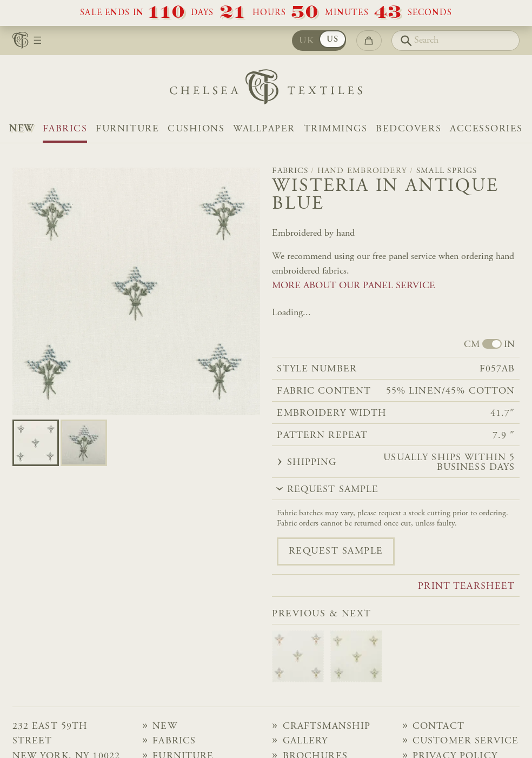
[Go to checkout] (369, 41)
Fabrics (65, 129)
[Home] (266, 89)
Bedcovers (408, 129)
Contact (438, 727)
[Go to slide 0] (36, 443)
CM (472, 345)
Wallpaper (264, 129)
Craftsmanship (327, 727)
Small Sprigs (447, 171)
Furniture (127, 129)
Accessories (486, 129)
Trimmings (336, 129)
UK (307, 41)
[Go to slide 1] (84, 443)
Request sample (336, 551)
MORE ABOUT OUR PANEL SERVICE (354, 286)
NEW (22, 129)
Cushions (196, 129)
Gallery (305, 741)
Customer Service (465, 741)
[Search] (455, 41)
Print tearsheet (466, 587)
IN (509, 345)
